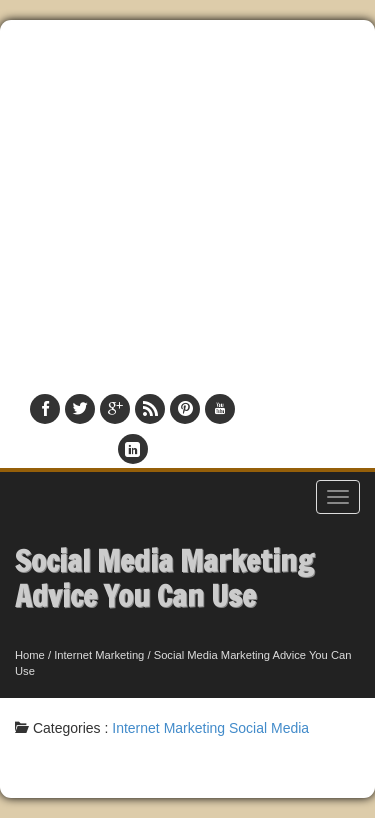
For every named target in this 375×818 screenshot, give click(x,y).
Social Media (269, 728)
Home (30, 655)
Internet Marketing (99, 655)
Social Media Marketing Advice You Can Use (164, 578)
